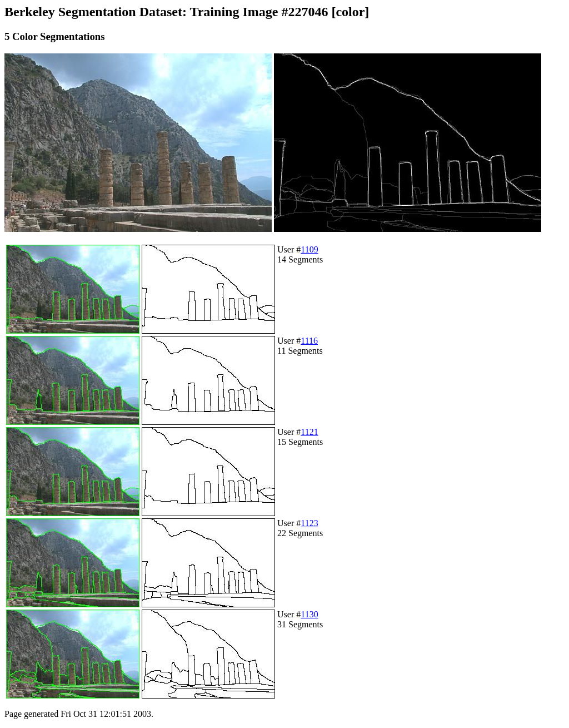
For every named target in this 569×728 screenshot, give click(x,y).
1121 (309, 432)
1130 (309, 614)
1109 (309, 249)
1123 (309, 523)
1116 (309, 341)
